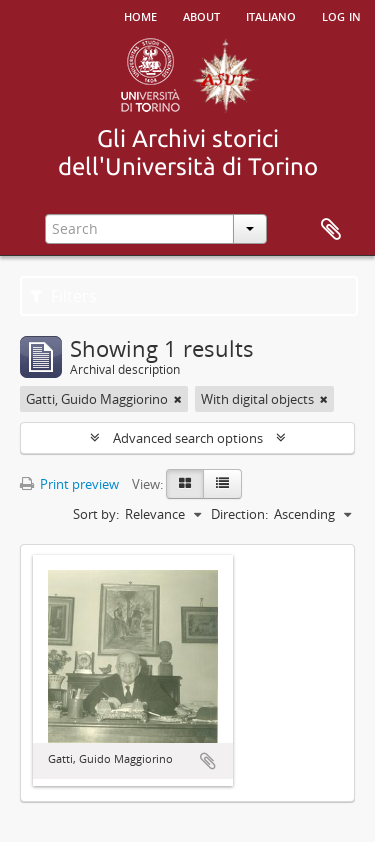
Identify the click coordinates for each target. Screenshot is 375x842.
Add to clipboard (208, 761)
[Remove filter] (178, 399)
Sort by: (96, 514)
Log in (341, 15)
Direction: (239, 514)
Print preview (69, 484)
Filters (63, 296)
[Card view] (185, 484)
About (201, 15)
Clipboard (331, 230)
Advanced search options (188, 438)
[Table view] (222, 484)
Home (140, 15)
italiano (271, 15)
